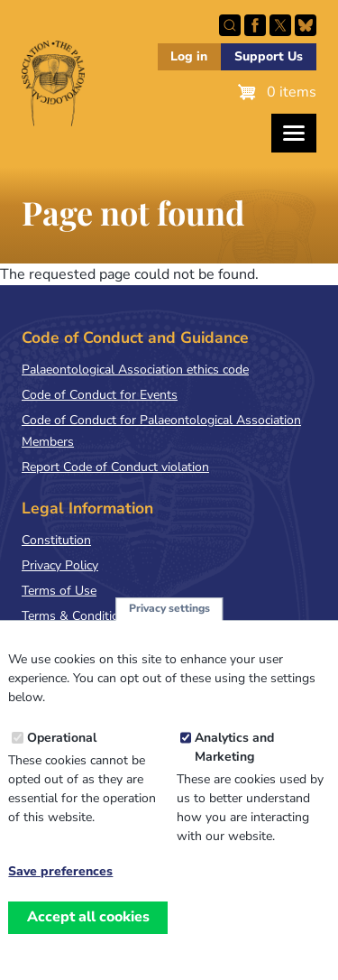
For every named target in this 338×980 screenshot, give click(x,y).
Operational (62, 759)
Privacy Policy (60, 565)
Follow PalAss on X (280, 25)
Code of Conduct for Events (100, 395)
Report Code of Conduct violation (115, 467)
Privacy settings (169, 630)
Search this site (230, 25)
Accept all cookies (88, 938)
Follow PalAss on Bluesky (306, 25)
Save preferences (60, 893)
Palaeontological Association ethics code (135, 370)
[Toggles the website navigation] (294, 133)
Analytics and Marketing (234, 769)
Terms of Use (59, 591)
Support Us (269, 56)
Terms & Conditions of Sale (99, 616)
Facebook (255, 25)
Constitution (56, 540)
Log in (189, 56)
